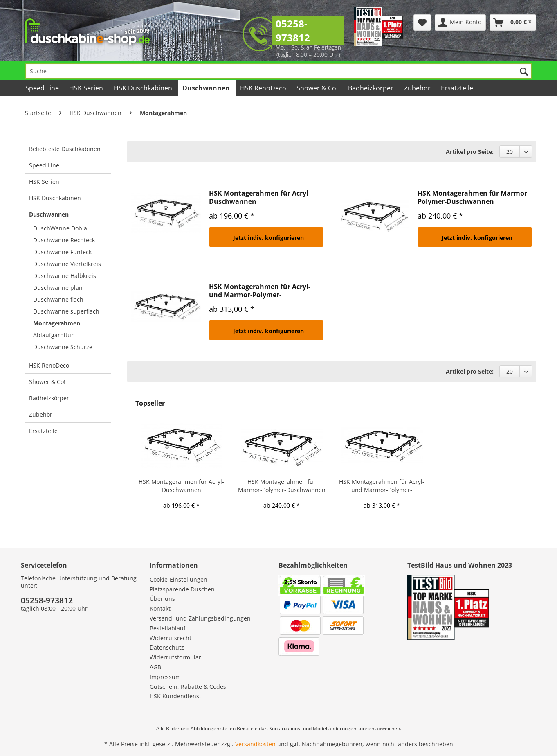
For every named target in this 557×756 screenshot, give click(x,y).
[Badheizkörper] (371, 88)
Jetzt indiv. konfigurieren (268, 238)
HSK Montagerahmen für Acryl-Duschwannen (260, 197)
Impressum (165, 677)
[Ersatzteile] (458, 88)
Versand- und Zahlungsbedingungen (200, 618)
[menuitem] (422, 23)
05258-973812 (293, 30)
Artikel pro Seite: (470, 152)
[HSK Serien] (87, 88)
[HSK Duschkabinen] (143, 88)
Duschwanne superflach (66, 311)
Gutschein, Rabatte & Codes (188, 687)
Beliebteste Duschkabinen (65, 149)
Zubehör (41, 414)
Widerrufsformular (175, 657)
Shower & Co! (47, 382)
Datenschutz (167, 647)
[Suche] (278, 71)
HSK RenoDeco (49, 365)
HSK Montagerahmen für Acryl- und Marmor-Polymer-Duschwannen (260, 291)
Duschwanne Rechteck (64, 240)
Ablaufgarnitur (53, 335)
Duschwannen (49, 214)
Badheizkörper (49, 398)
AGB (155, 667)
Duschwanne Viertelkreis (67, 264)
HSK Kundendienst (175, 696)
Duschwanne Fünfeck (62, 252)
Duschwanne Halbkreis (65, 276)
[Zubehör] (418, 88)
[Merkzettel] (422, 23)
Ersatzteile (43, 431)
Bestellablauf (168, 628)
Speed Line (44, 165)
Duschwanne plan (58, 288)
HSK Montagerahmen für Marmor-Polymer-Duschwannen (473, 197)
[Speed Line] (43, 88)
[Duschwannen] (207, 88)
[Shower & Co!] (318, 88)
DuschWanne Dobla (60, 228)
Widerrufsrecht (171, 638)
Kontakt (160, 608)
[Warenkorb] (513, 23)
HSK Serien (44, 182)
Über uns (162, 599)
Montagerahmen (57, 323)
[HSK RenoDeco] (264, 88)
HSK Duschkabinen (55, 198)
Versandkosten (255, 744)
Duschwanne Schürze (63, 347)
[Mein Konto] (460, 23)
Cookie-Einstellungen (179, 579)
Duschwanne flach (58, 299)
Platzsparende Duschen (182, 589)
